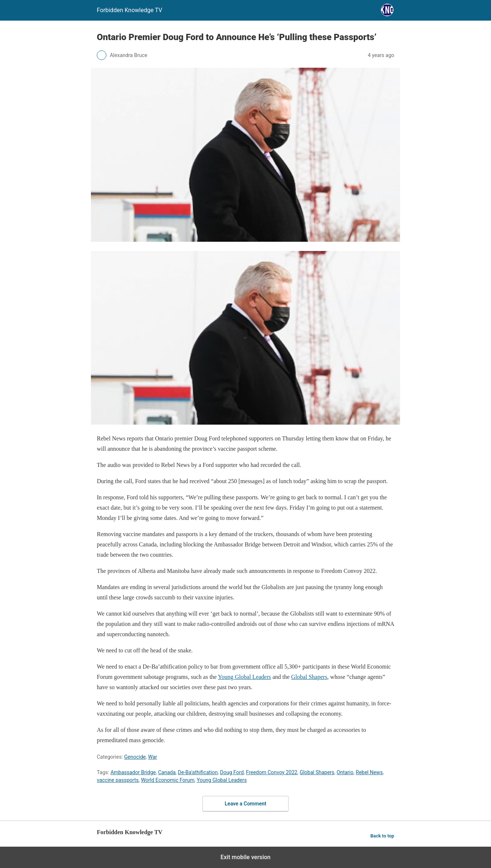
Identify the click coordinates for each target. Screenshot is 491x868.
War (153, 757)
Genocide (135, 757)
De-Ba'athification (198, 772)
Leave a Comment (246, 804)
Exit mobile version (245, 857)
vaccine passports (118, 780)
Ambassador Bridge (133, 772)
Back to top (382, 836)
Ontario (345, 772)
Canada (167, 772)
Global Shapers (309, 677)
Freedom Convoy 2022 (272, 772)
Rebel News (369, 772)
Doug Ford (232, 772)
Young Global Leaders (244, 677)
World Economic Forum (168, 780)
